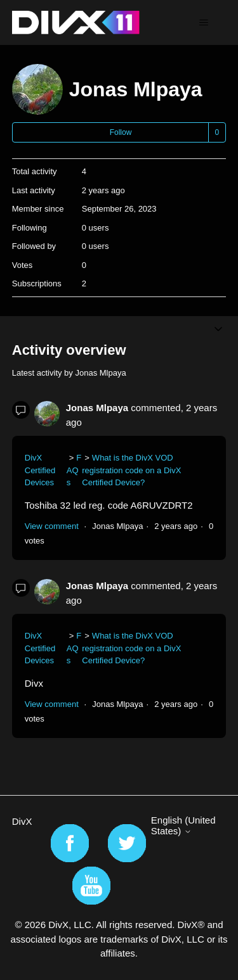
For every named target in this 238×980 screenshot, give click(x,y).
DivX (22, 821)
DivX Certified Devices (40, 470)
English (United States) (183, 825)
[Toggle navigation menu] (203, 23)
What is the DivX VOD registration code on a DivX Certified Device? (131, 470)
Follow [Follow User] (121, 132)
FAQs (74, 470)
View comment (52, 526)
